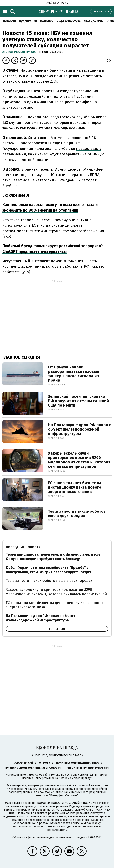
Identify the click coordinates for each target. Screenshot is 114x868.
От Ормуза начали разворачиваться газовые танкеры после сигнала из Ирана (73, 374)
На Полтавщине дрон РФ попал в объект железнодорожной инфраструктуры (80, 429)
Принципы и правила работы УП (87, 768)
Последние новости (23, 547)
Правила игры (94, 22)
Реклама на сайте (24, 763)
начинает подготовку (22, 175)
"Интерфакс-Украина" (22, 789)
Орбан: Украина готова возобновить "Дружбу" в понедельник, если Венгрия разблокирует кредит (48, 570)
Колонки (47, 22)
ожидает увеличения (79, 91)
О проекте (46, 763)
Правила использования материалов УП (33, 768)
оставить (94, 76)
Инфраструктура (69, 22)
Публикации (28, 22)
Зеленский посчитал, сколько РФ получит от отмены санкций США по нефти (79, 401)
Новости (10, 22)
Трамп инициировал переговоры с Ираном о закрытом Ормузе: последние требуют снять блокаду (53, 557)
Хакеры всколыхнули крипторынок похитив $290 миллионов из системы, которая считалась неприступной (79, 460)
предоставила (89, 149)
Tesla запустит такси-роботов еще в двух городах (77, 513)
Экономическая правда (19, 52)
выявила (99, 117)
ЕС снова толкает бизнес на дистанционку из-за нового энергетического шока (75, 487)
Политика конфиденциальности (79, 763)
